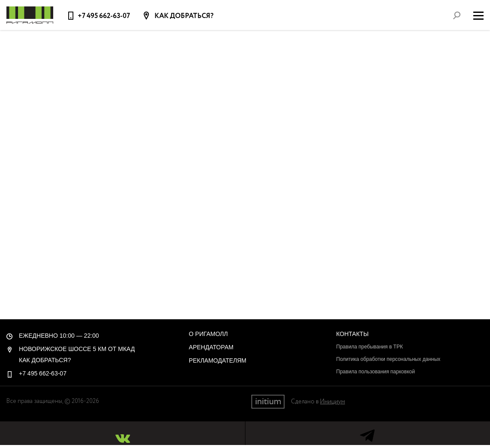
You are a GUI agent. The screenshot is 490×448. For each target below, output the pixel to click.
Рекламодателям (218, 360)
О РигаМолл (208, 334)
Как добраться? (183, 16)
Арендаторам (211, 347)
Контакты (353, 334)
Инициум (333, 402)
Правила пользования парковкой (376, 372)
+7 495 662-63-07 (104, 16)
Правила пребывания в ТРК (370, 347)
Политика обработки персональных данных (389, 359)
